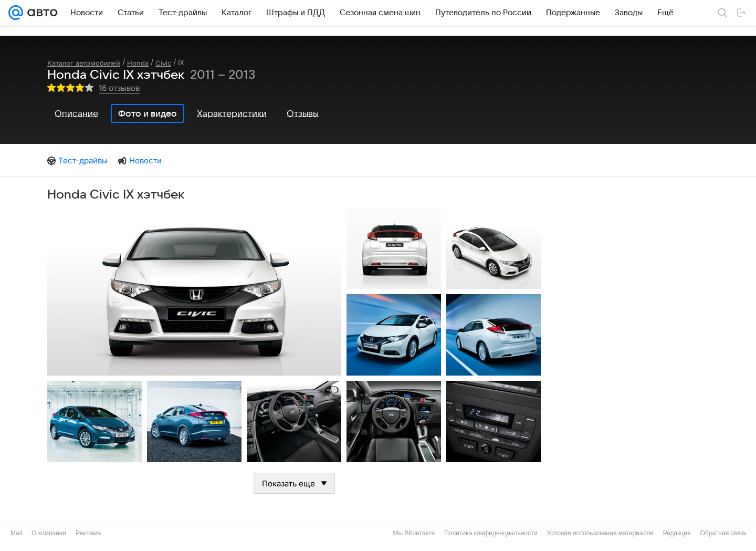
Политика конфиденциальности (491, 533)
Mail (16, 533)
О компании (49, 533)
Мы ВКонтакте (414, 533)
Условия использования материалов (600, 533)
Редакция (677, 533)
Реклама (88, 533)
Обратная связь (723, 533)
